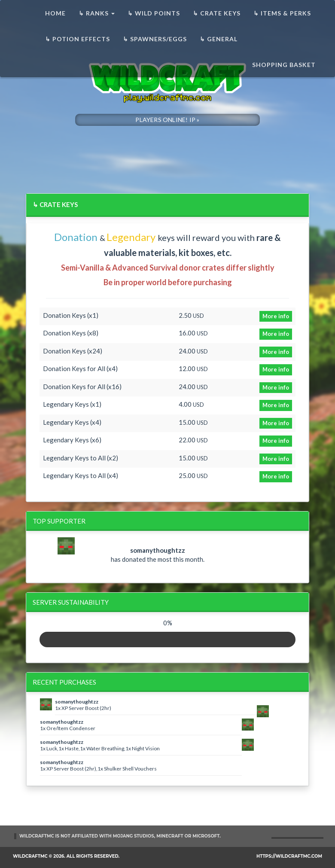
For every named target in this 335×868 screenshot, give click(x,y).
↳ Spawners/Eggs (155, 39)
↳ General (219, 39)
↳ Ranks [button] (97, 13)
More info (276, 316)
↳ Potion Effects (78, 39)
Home (55, 13)
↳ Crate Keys (217, 13)
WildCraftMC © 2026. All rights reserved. (66, 856)
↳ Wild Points (154, 13)
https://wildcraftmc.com (289, 856)
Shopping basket (284, 65)
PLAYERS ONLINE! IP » (167, 120)
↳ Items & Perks (282, 13)
